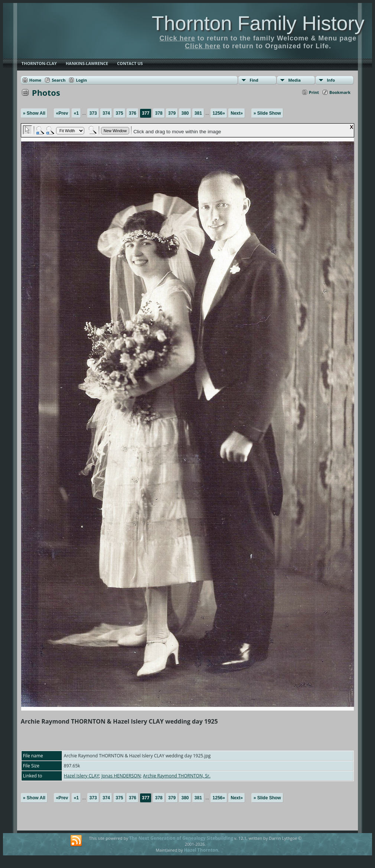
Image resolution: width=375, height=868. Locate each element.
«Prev (62, 113)
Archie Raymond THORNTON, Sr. (177, 776)
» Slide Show (267, 113)
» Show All (34, 113)
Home (35, 80)
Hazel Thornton (201, 850)
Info (331, 80)
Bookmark (340, 92)
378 (159, 113)
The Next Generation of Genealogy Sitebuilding (181, 838)
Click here (177, 38)
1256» (219, 113)
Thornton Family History (258, 23)
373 (93, 113)
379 (172, 113)
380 (185, 113)
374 (106, 113)
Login (81, 80)
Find (254, 80)
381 (198, 113)
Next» (237, 113)
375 (120, 113)
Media (294, 80)
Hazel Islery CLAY (81, 776)
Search (58, 80)
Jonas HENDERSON (121, 776)
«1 (76, 113)
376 (133, 113)
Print (314, 92)
